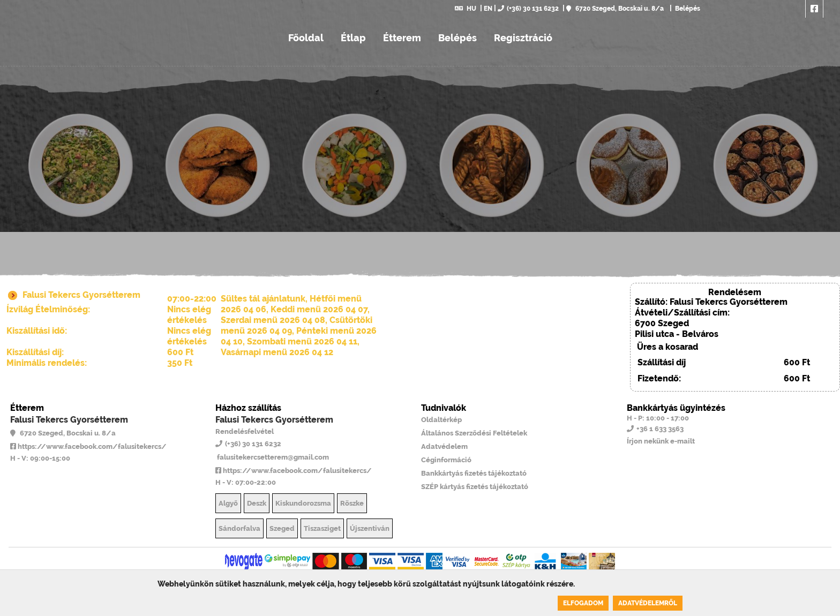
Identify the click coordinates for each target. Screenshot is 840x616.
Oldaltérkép (441, 420)
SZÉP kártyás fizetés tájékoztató (475, 487)
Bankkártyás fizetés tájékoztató (474, 473)
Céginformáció (446, 460)
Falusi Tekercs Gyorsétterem (69, 420)
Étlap (353, 38)
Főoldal (306, 38)
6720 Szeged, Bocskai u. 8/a (615, 9)
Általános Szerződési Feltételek (474, 433)
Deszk (257, 503)
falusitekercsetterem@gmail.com (272, 457)
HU (466, 9)
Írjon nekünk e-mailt (661, 441)
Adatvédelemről (648, 603)
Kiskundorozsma (303, 503)
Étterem (402, 38)
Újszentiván (370, 528)
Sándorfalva (239, 528)
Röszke (352, 503)
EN (488, 9)
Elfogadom (583, 603)
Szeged (282, 528)
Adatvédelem (444, 446)
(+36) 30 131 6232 (528, 9)
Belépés (687, 9)
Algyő (228, 503)
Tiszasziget (322, 528)
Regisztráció (523, 38)
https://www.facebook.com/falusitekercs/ (88, 446)
